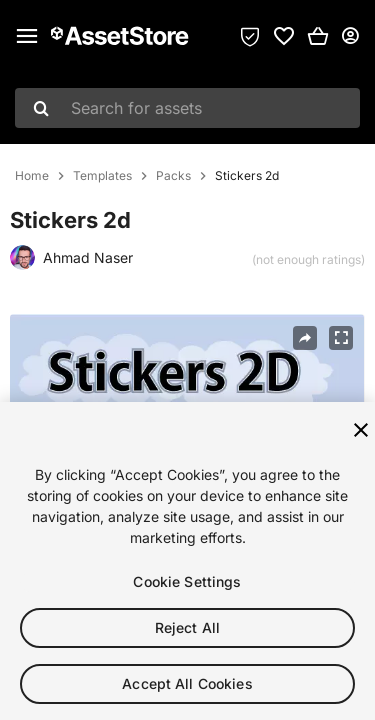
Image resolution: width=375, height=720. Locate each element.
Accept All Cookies (187, 687)
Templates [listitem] (102, 176)
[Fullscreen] (341, 338)
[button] (318, 36)
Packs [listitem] (173, 176)
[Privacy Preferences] (250, 36)
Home (32, 176)
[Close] (361, 434)
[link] (284, 36)
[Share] (305, 338)
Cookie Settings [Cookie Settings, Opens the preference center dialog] (187, 585)
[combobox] (187, 108)
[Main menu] (27, 36)
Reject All (187, 631)
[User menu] (350, 36)
